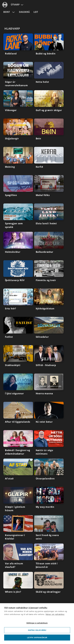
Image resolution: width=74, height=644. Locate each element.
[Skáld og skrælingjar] (49, 586)
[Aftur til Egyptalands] (18, 416)
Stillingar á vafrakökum (37, 623)
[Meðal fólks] (49, 189)
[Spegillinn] (18, 189)
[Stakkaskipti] (18, 359)
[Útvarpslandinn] (49, 473)
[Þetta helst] (49, 76)
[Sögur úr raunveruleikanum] (18, 76)
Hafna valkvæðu (37, 630)
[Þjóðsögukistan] (49, 303)
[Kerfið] (49, 161)
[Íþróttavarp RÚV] (18, 274)
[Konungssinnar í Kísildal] (18, 529)
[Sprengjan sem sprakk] (18, 218)
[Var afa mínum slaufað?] (18, 558)
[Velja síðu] (22, 5)
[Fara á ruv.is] (5, 5)
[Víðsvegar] (18, 104)
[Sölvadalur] (49, 331)
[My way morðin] (49, 501)
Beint (7, 12)
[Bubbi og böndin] (49, 48)
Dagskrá (24, 12)
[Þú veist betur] (49, 416)
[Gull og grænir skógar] (49, 104)
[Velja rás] (13, 12)
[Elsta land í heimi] (49, 218)
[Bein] (49, 133)
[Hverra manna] (49, 388)
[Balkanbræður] (49, 246)
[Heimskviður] (18, 246)
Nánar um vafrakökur (55, 614)
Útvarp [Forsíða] (15, 5)
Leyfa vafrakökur (37, 638)
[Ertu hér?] (18, 303)
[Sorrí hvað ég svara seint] (49, 529)
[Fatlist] (18, 331)
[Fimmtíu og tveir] (49, 274)
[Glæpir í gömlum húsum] (18, 501)
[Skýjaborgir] (18, 133)
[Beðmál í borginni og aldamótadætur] (18, 444)
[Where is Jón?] (18, 586)
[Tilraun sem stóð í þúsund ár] (49, 558)
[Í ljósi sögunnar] (18, 388)
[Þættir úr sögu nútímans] (49, 444)
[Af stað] (18, 473)
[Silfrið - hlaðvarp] (49, 359)
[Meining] (18, 161)
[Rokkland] (18, 48)
